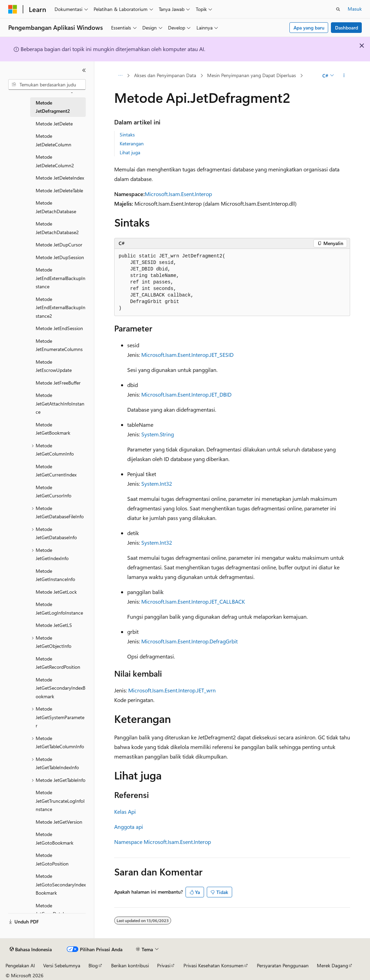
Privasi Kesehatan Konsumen (213, 965)
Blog (93, 965)
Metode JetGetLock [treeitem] (56, 592)
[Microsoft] (13, 9)
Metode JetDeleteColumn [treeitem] (53, 140)
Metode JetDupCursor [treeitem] (59, 245)
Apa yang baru (309, 28)
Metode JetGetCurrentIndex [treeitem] (56, 471)
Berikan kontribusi (130, 965)
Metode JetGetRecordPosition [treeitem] (58, 663)
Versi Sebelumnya (62, 965)
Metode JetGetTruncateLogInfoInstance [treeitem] (60, 801)
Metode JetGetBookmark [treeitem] (53, 429)
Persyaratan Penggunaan (283, 965)
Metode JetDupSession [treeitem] (60, 257)
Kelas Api (125, 812)
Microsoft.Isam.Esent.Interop (178, 194)
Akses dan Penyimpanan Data (165, 75)
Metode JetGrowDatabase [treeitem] (54, 910)
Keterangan (132, 143)
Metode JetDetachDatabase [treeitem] (56, 207)
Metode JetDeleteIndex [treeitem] (60, 178)
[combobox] (47, 85)
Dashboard (347, 28)
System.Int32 (157, 483)
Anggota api (129, 827)
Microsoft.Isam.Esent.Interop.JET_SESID (187, 355)
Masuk (355, 9)
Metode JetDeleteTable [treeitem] (59, 190)
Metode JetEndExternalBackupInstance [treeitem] (61, 278)
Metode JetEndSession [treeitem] (59, 328)
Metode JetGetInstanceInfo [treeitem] (55, 575)
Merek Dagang (332, 965)
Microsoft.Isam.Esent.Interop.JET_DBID (186, 394)
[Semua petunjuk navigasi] (120, 76)
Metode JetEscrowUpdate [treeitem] (54, 366)
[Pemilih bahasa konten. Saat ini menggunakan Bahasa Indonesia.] (31, 949)
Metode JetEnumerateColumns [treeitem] (59, 345)
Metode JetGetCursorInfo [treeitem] (53, 492)
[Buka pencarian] (338, 9)
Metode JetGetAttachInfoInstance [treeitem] (60, 403)
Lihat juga (130, 152)
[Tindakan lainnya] (344, 76)
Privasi (164, 965)
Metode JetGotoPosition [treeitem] (52, 859)
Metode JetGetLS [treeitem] (54, 625)
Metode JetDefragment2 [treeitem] (53, 107)
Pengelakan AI (20, 965)
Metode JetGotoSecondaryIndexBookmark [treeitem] (61, 884)
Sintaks (127, 135)
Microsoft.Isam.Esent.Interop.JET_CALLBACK (193, 601)
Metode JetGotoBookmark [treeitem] (55, 838)
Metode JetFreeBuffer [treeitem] (58, 383)
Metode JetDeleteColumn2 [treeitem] (55, 161)
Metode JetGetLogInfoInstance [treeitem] (59, 608)
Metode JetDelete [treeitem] (54, 124)
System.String (158, 434)
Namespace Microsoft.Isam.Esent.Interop (163, 842)
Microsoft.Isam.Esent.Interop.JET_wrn (172, 690)
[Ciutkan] (84, 70)
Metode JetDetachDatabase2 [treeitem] (57, 228)
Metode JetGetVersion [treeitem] (59, 822)
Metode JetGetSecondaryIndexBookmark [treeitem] (61, 688)
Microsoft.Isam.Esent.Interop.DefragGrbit (189, 641)
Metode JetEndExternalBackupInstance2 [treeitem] (61, 307)
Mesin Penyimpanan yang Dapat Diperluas (252, 75)
